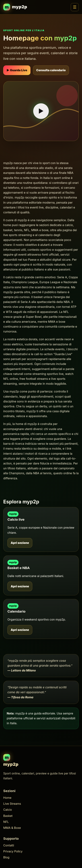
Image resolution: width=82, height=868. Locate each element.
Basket (8, 816)
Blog (6, 857)
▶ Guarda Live (17, 70)
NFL (6, 822)
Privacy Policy (13, 851)
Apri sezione (20, 543)
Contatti (9, 845)
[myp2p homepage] (15, 7)
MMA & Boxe (12, 828)
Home (7, 798)
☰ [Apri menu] (75, 7)
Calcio (8, 810)
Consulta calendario (51, 70)
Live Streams (12, 804)
